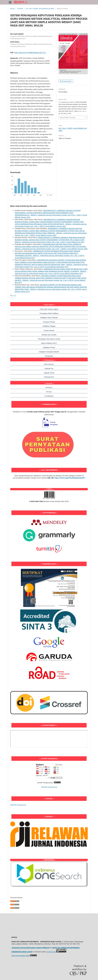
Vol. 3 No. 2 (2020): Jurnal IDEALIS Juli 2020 (40, 9)
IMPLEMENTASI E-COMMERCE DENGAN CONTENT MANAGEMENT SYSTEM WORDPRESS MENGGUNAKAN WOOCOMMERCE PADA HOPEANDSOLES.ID (48, 213)
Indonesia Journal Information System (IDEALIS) (31, 948)
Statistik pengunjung (49, 787)
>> (15, 295)
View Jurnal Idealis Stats (20, 956)
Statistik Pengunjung (18, 805)
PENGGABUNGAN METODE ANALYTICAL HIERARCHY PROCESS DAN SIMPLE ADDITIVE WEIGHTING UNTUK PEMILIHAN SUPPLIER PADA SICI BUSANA (50, 245)
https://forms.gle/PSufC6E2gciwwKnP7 (70, 478)
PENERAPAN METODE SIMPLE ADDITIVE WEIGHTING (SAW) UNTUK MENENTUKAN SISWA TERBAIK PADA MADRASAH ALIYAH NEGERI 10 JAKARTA (51, 270)
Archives (20, 9)
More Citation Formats (68, 117)
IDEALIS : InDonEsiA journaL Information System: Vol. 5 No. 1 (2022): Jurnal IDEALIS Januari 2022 (51, 225)
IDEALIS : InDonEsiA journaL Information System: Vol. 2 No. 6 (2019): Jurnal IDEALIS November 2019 (51, 266)
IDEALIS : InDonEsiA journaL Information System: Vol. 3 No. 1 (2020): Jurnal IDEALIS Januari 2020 (51, 249)
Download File (67, 81)
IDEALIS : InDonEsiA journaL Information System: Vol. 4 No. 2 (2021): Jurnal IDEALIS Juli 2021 (50, 242)
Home (12, 9)
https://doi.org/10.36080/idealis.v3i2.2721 (30, 52)
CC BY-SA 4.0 (51, 952)
